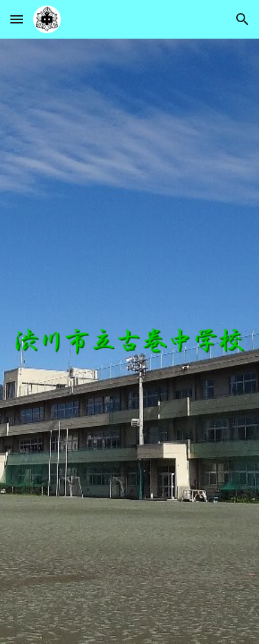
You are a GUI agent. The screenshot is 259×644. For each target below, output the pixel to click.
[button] (17, 19)
